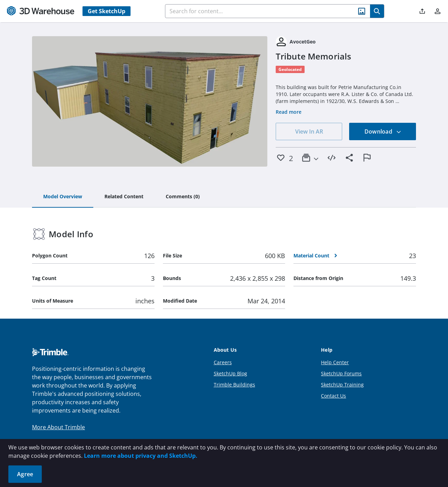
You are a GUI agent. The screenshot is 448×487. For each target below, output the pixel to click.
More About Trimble (58, 427)
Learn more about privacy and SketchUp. (141, 456)
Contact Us (333, 396)
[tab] (63, 197)
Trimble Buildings (234, 385)
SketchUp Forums (341, 373)
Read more (289, 112)
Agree (25, 474)
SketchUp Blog (230, 373)
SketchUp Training (342, 385)
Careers (223, 362)
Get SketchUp (107, 11)
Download (383, 131)
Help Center (335, 362)
